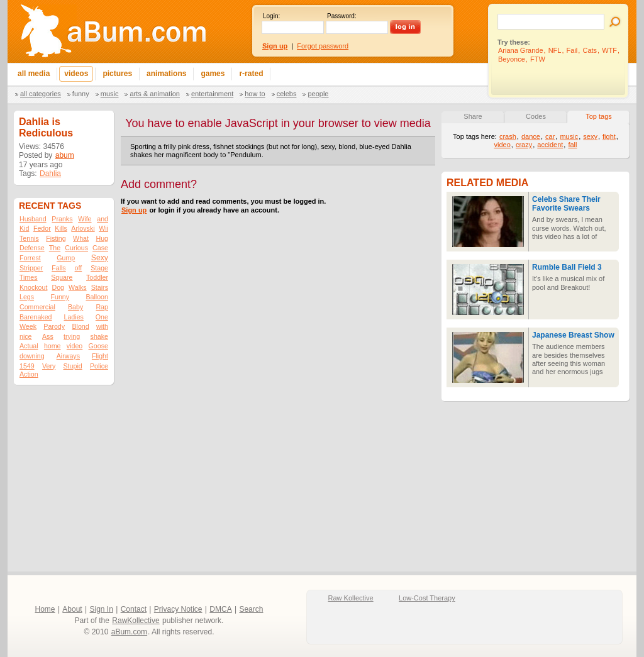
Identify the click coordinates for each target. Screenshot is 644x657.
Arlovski (83, 228)
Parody (54, 326)
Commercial (37, 307)
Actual (29, 346)
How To (255, 94)
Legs (27, 297)
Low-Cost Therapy (427, 598)
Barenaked (36, 317)
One (102, 317)
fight (609, 136)
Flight (100, 356)
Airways (68, 356)
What (81, 238)
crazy (524, 145)
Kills (61, 228)
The (55, 248)
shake (99, 336)
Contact (134, 609)
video (75, 346)
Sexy (100, 258)
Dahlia (50, 174)
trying (72, 336)
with (102, 326)
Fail (572, 50)
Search (251, 609)
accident (550, 145)
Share (473, 116)
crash (508, 136)
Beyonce (512, 59)
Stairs (100, 287)
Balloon (97, 297)
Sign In (102, 609)
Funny (81, 94)
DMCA (220, 609)
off (79, 268)
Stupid (73, 366)
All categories (41, 94)
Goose (98, 346)
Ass (48, 336)
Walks (78, 287)
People (318, 94)
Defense (32, 248)
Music (110, 94)
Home (45, 609)
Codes (536, 116)
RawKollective (136, 621)
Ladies (73, 317)
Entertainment (212, 94)
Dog (58, 287)
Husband (33, 219)
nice (26, 336)
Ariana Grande (521, 50)
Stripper (31, 268)
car (550, 136)
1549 (27, 366)
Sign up (134, 210)
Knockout (33, 287)
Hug (102, 238)
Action (29, 374)
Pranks (62, 219)
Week (28, 326)
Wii (103, 228)
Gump (66, 258)
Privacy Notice (178, 609)
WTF (609, 50)
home (53, 346)
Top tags (599, 116)
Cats (590, 50)
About (72, 609)
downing (32, 356)
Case (100, 248)
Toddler (97, 277)
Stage (99, 268)
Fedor (42, 228)
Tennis (29, 238)
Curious (76, 248)
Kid (24, 228)
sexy (590, 136)
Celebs (287, 94)
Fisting (56, 238)
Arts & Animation (154, 94)
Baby (75, 307)
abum (65, 155)
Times (29, 277)
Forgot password (323, 46)
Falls (59, 268)
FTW (538, 59)
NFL (555, 50)
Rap (102, 307)
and (103, 219)
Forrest (30, 258)
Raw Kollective (351, 598)
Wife (85, 219)
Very (49, 366)
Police (99, 366)
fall (572, 145)
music (569, 136)
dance (531, 136)
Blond (80, 326)
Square (62, 277)
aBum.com (129, 632)
